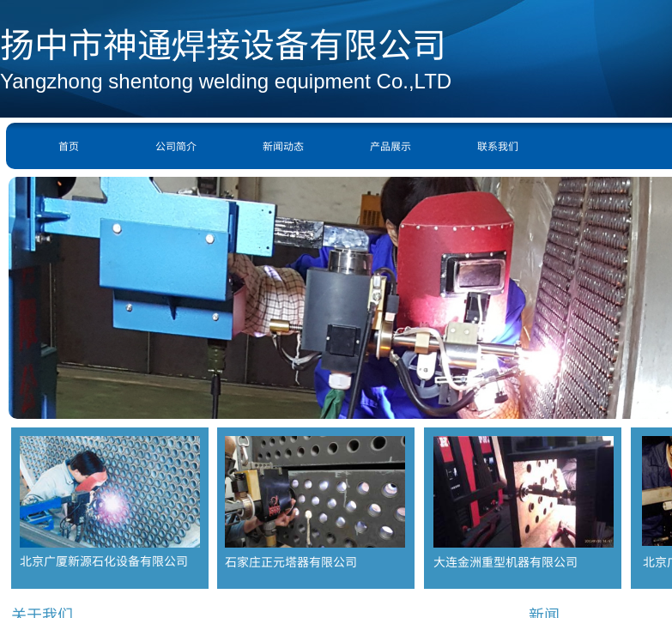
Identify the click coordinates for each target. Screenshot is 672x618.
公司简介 (176, 145)
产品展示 (390, 145)
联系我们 (498, 145)
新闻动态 (283, 145)
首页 (69, 145)
